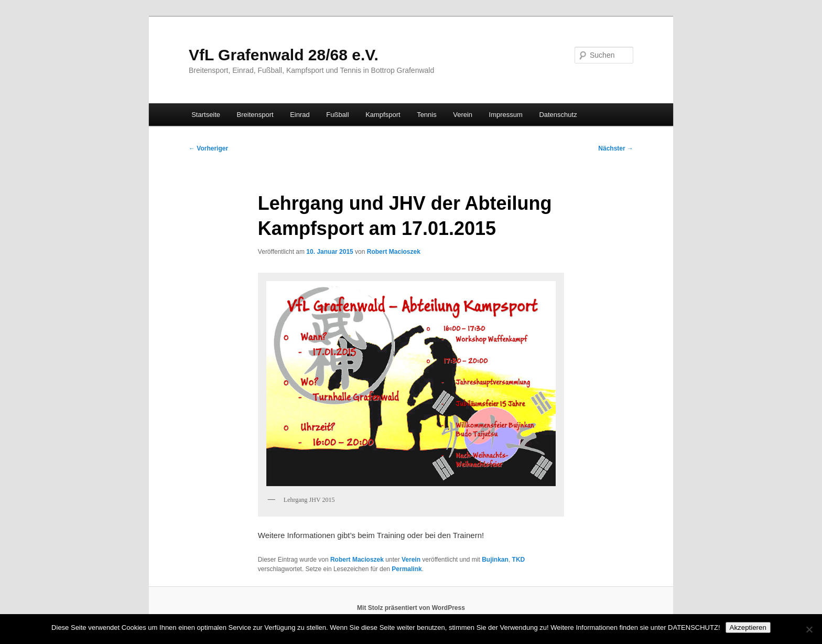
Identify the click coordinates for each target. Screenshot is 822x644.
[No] (809, 629)
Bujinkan (495, 560)
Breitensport (255, 115)
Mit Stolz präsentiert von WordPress (411, 608)
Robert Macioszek (394, 252)
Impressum (506, 115)
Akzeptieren (748, 627)
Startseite (206, 115)
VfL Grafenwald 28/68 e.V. (284, 55)
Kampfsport (383, 115)
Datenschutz (558, 115)
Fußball (337, 115)
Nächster (616, 148)
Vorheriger (208, 148)
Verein (463, 115)
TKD (519, 560)
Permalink (407, 569)
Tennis (427, 115)
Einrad (300, 115)
